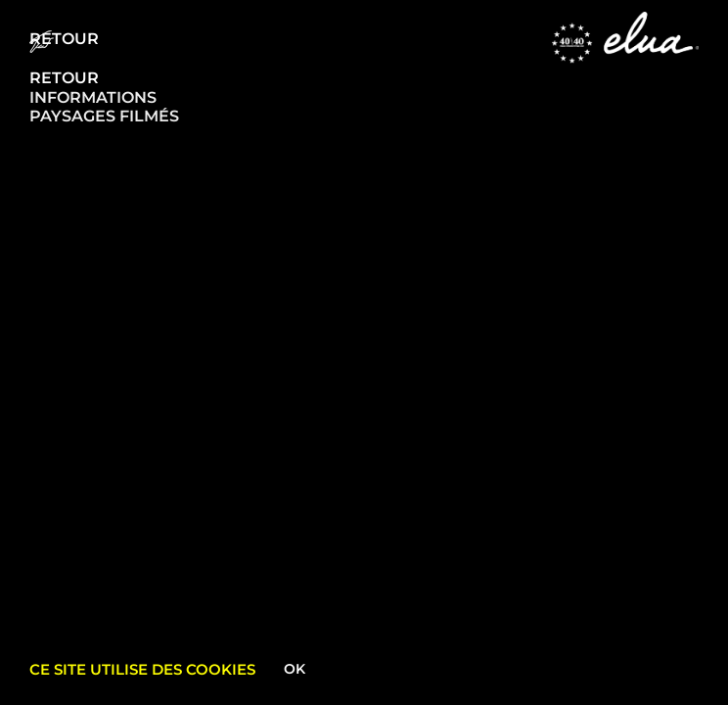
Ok (295, 669)
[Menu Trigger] (42, 42)
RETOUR (64, 78)
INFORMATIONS (93, 97)
